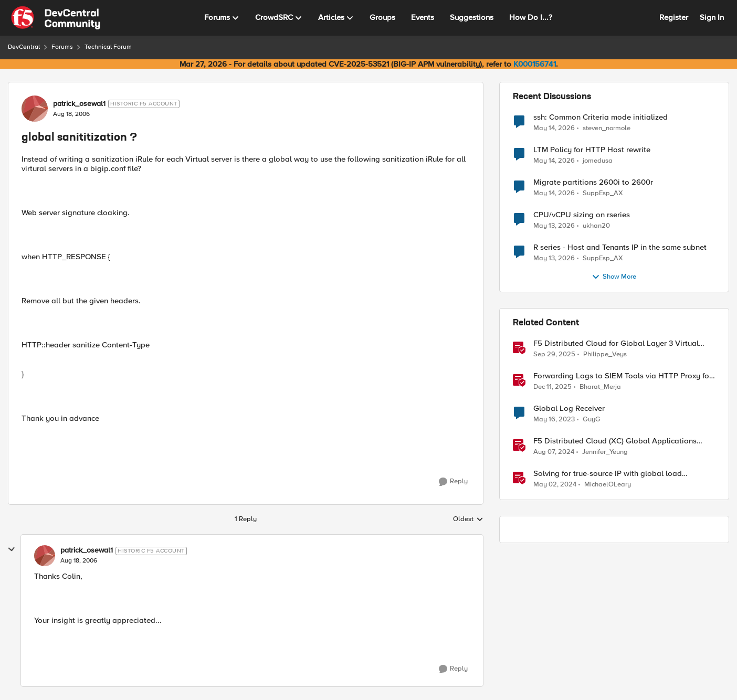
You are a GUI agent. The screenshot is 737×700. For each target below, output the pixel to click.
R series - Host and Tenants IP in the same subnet (620, 247)
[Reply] (453, 482)
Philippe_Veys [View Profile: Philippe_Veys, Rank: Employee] (605, 354)
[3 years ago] (554, 420)
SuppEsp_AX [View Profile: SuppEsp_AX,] (603, 193)
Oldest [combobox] (468, 519)
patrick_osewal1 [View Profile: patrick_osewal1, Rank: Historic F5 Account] (79, 104)
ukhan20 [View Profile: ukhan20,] (596, 226)
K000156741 (535, 64)
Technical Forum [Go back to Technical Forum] (108, 47)
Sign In (712, 17)
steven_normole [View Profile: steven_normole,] (607, 128)
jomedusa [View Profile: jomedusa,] (598, 161)
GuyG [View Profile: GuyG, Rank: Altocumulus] (592, 420)
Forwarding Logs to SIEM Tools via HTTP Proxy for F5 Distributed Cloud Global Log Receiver (623, 376)
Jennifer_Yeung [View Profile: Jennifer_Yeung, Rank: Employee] (605, 452)
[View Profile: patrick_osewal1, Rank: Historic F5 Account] (35, 109)
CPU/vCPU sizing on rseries (582, 215)
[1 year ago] (554, 452)
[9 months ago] (554, 355)
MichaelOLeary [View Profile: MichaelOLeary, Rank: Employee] (608, 485)
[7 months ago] (552, 387)
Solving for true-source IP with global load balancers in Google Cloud (608, 474)
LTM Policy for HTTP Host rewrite (592, 150)
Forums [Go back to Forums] (62, 47)
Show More (614, 277)
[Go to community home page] (56, 18)
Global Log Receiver (569, 409)
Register (674, 17)
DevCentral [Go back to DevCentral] (24, 47)
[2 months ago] (554, 128)
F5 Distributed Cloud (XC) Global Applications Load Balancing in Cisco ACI (615, 441)
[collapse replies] (12, 549)
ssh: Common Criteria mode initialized (601, 117)
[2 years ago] (555, 485)
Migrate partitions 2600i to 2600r (593, 182)
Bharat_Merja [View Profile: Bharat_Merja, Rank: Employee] (600, 387)
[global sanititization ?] (79, 561)
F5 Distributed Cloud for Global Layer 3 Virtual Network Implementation (616, 343)
